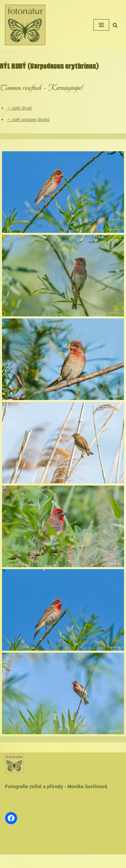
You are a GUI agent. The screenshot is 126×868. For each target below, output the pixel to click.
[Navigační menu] (101, 25)
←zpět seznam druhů (28, 119)
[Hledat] (115, 25)
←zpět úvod (19, 108)
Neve (42, 861)
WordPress (78, 861)
